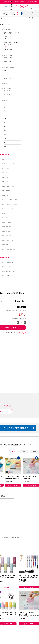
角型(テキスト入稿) (8, 67)
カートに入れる (13, 485)
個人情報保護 (7, 191)
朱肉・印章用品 (7, 222)
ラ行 (5, 135)
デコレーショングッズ (9, 209)
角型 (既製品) (7, 29)
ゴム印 (5, 218)
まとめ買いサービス (9, 271)
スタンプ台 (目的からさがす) (11, 204)
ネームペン (6, 177)
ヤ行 (5, 131)
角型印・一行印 (5, 25)
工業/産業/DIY (7, 227)
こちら (23, 310)
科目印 (5, 100)
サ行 (5, 111)
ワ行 (5, 139)
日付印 (5, 173)
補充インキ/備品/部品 (9, 249)
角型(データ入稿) (8, 55)
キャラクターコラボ (9, 240)
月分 (5, 146)
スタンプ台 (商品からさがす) (11, 200)
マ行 (5, 127)
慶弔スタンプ (7, 195)
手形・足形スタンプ (9, 186)
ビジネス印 (6, 168)
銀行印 (6, 142)
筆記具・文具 (7, 231)
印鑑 (4, 213)
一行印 (6, 74)
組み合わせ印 (7, 62)
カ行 (5, 107)
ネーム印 (6, 159)
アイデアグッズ (7, 236)
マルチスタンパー (8, 88)
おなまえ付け (7, 182)
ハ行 (5, 123)
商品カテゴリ (4, 155)
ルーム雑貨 (6, 276)
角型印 (6, 70)
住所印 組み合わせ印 (9, 164)
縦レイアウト (8, 36)
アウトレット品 (7, 267)
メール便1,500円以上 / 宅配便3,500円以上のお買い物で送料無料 (20, 2)
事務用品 (6, 245)
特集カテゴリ (4, 258)
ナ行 (5, 119)
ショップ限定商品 (8, 262)
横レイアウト (8, 39)
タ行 (5, 115)
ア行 (5, 103)
